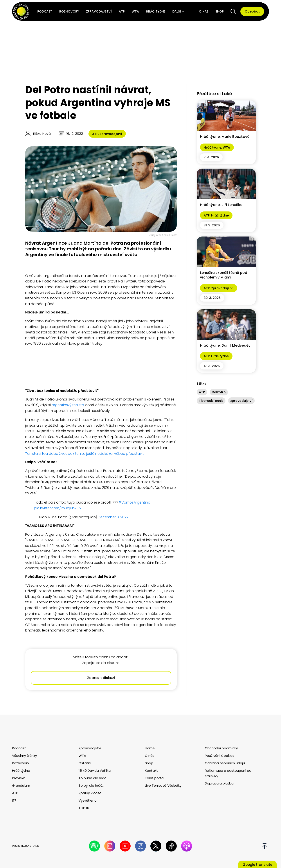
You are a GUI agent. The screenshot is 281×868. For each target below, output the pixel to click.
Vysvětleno (88, 800)
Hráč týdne (156, 11)
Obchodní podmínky (221, 748)
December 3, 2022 (113, 517)
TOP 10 (84, 808)
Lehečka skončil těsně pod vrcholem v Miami (224, 275)
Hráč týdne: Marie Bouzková (225, 137)
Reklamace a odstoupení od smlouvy (228, 773)
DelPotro (219, 392)
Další (177, 11)
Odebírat (252, 11)
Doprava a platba (219, 783)
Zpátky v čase (90, 793)
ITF (14, 800)
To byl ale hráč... (91, 785)
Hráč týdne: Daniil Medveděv (225, 345)
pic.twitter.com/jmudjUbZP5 (57, 508)
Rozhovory (69, 11)
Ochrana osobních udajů (225, 763)
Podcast (45, 11)
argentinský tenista (67, 405)
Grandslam (21, 785)
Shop (220, 11)
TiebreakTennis (211, 401)
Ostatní (85, 763)
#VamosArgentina (134, 502)
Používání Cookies (220, 756)
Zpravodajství (99, 11)
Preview (18, 778)
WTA (135, 11)
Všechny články (24, 756)
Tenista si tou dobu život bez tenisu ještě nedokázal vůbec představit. (85, 454)
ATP (122, 11)
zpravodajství (241, 401)
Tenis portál (155, 778)
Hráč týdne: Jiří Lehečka (221, 205)
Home (150, 748)
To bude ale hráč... (93, 778)
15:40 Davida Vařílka (95, 771)
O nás (204, 11)
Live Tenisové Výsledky (163, 785)
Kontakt (151, 771)
